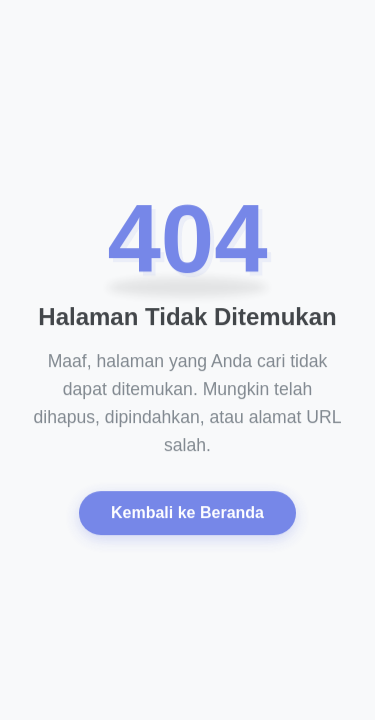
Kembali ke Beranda (187, 514)
